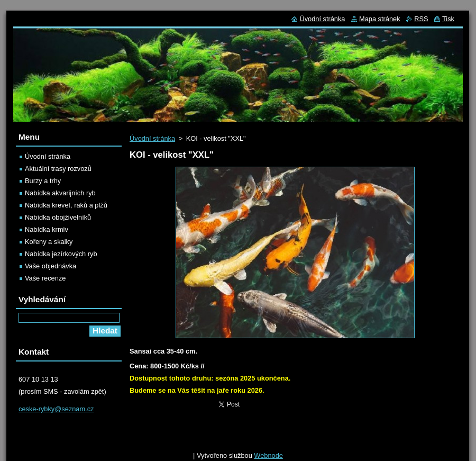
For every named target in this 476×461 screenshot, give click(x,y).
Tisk (448, 19)
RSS (421, 19)
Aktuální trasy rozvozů (58, 169)
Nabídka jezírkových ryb (61, 254)
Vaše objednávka (51, 266)
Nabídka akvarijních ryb (60, 193)
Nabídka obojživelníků (58, 217)
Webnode (268, 455)
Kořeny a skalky (49, 242)
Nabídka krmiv (47, 229)
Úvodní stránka (152, 138)
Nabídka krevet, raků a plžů (66, 205)
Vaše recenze (45, 278)
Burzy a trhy (43, 181)
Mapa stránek (380, 19)
